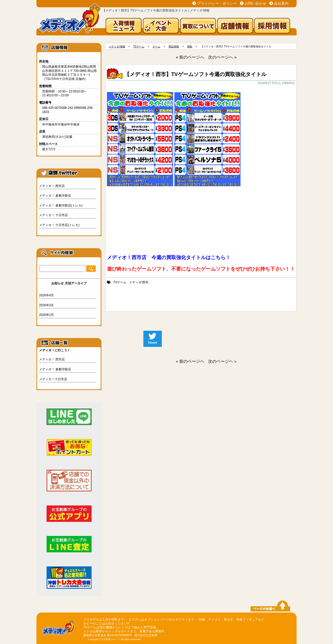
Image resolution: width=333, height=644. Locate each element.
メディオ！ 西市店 (52, 186)
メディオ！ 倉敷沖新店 (55, 196)
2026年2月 (46, 315)
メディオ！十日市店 (53, 379)
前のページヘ (192, 361)
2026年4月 (46, 295)
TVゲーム (120, 282)
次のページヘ (221, 361)
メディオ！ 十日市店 (53, 215)
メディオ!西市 (139, 282)
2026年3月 (46, 305)
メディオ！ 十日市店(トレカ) (59, 225)
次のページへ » (222, 57)
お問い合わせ (255, 3)
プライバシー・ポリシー (217, 3)
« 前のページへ (190, 57)
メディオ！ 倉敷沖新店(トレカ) (61, 205)
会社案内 (281, 3)
